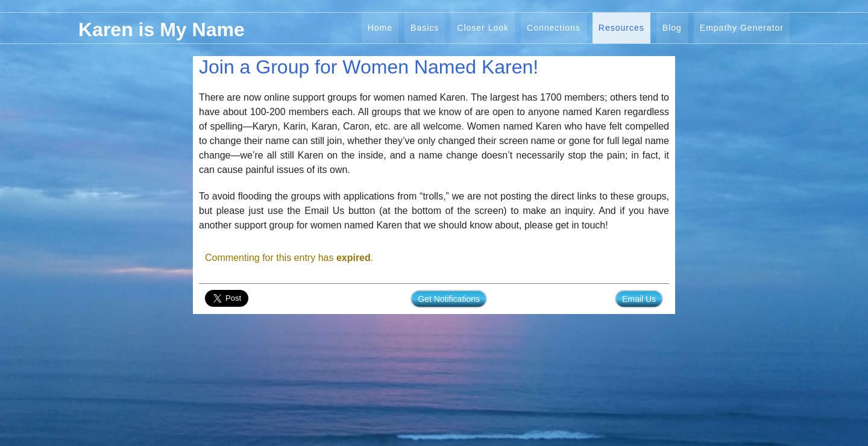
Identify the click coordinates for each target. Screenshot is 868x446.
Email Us (639, 299)
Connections (554, 28)
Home (380, 28)
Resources (621, 28)
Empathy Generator (742, 28)
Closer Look (483, 28)
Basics (425, 28)
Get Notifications (449, 299)
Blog (672, 28)
